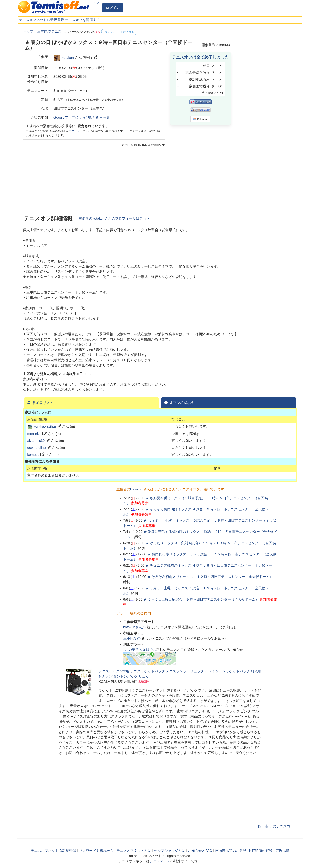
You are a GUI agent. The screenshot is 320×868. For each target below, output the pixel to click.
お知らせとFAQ (200, 851)
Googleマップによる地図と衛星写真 (82, 117)
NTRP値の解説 (261, 851)
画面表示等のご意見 (231, 851)
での (132, 638)
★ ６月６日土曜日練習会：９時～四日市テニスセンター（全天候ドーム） (201, 599)
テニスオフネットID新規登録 (42, 20)
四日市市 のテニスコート (278, 826)
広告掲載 (282, 851)
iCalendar (201, 119)
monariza (34, 434)
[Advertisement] (267, 90)
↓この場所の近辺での (140, 650)
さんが (135, 627)
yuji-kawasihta (45, 426)
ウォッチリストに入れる (119, 32)
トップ (95, 3)
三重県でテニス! (50, 32)
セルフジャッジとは (169, 851)
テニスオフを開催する (82, 20)
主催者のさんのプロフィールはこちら (114, 219)
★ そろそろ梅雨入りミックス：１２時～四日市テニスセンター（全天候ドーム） (210, 577)
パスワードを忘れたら (96, 851)
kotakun (68, 58)
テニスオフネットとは (134, 851)
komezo (33, 455)
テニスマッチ (160, 861)
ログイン (113, 8)
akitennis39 (36, 441)
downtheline (36, 448)
